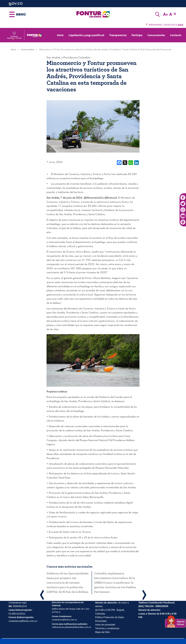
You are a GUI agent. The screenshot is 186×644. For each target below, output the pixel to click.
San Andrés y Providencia (62, 57)
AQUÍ (180, 25)
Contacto (176, 35)
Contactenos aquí (18, 603)
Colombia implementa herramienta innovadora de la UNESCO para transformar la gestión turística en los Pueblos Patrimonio (115, 583)
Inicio (60, 35)
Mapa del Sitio (102, 632)
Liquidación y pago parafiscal (86, 35)
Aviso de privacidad (105, 625)
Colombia (84, 57)
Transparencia (118, 35)
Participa (137, 35)
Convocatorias (156, 35)
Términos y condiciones (107, 628)
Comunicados (28, 50)
